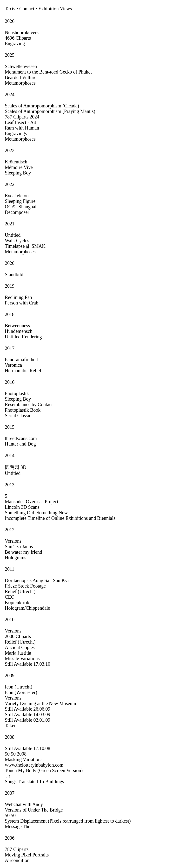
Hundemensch (19, 331)
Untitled (13, 235)
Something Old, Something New (36, 513)
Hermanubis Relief (23, 371)
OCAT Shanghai (21, 207)
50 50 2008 (16, 754)
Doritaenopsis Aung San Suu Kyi (37, 580)
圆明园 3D (16, 467)
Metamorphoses (20, 83)
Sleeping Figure (20, 201)
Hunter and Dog (20, 444)
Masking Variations (24, 759)
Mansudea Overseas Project (32, 502)
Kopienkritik (17, 602)
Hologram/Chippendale (27, 608)
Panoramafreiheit (21, 360)
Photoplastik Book (23, 410)
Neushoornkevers (22, 32)
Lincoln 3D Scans (22, 507)
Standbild (14, 274)
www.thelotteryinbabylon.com (34, 765)
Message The (18, 826)
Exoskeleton (17, 196)
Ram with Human (22, 128)
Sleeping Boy (18, 173)
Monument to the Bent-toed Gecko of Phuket (48, 72)
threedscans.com (21, 438)
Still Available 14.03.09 (28, 714)
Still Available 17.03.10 (28, 664)
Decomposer (17, 212)
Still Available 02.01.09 (28, 720)
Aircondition (17, 860)
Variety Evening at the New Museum (40, 703)
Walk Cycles (17, 241)
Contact (27, 9)
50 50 (10, 815)
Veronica (13, 365)
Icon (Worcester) (21, 692)
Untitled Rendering (23, 337)
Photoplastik (17, 393)
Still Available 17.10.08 (28, 748)
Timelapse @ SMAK (25, 246)
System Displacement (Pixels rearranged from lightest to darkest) (68, 821)
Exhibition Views (55, 9)
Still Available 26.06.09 (28, 709)
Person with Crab (22, 303)
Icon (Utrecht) (19, 687)
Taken (11, 725)
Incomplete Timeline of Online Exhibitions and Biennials (60, 518)
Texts (10, 9)
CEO (10, 597)
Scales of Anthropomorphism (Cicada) (42, 106)
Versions (13, 541)
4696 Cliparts (18, 38)
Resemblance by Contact (29, 404)
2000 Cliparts (18, 636)
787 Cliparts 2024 (22, 117)
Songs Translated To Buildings (34, 781)
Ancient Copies (20, 647)
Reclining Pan (18, 297)
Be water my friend (23, 552)
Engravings (16, 133)
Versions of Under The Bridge (34, 810)
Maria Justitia (18, 653)
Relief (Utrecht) (20, 591)
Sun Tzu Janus (19, 546)
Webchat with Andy (24, 804)
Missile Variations (22, 658)
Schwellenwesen (21, 66)
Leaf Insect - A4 (20, 122)
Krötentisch (16, 162)
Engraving (15, 43)
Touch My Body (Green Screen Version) (44, 770)
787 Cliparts (17, 849)
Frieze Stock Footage (25, 586)
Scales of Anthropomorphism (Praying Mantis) (50, 111)
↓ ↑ (8, 776)
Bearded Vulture (21, 77)
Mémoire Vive (19, 167)
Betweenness (17, 326)
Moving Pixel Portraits (27, 855)
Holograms (16, 558)
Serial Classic (18, 415)
